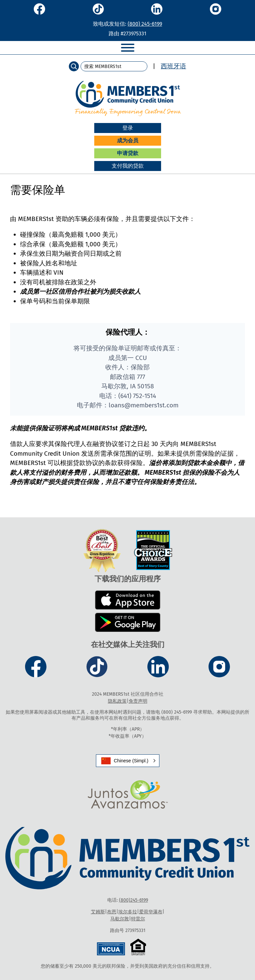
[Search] (74, 66)
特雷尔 (138, 919)
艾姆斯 (98, 912)
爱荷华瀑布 (151, 912)
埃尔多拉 (128, 912)
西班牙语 (173, 66)
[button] (128, 761)
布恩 (112, 912)
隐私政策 (117, 701)
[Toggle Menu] (128, 48)
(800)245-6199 (134, 900)
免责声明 (138, 701)
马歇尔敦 (120, 919)
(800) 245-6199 (145, 24)
